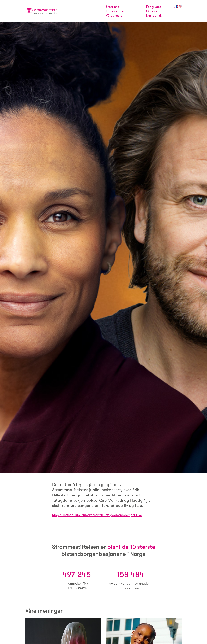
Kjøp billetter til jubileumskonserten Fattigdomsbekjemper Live (99, 515)
